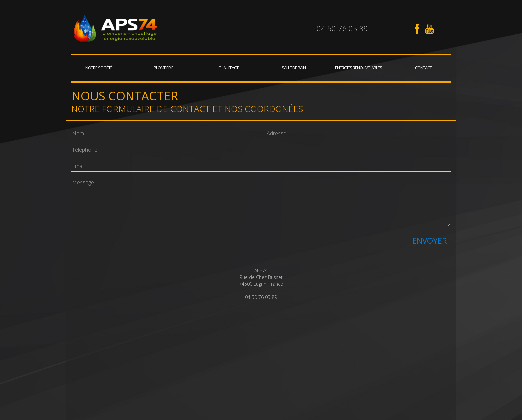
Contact (423, 68)
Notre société (99, 68)
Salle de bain (294, 68)
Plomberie (164, 68)
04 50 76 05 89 (342, 28)
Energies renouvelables (358, 68)
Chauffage (229, 68)
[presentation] (122, 244)
